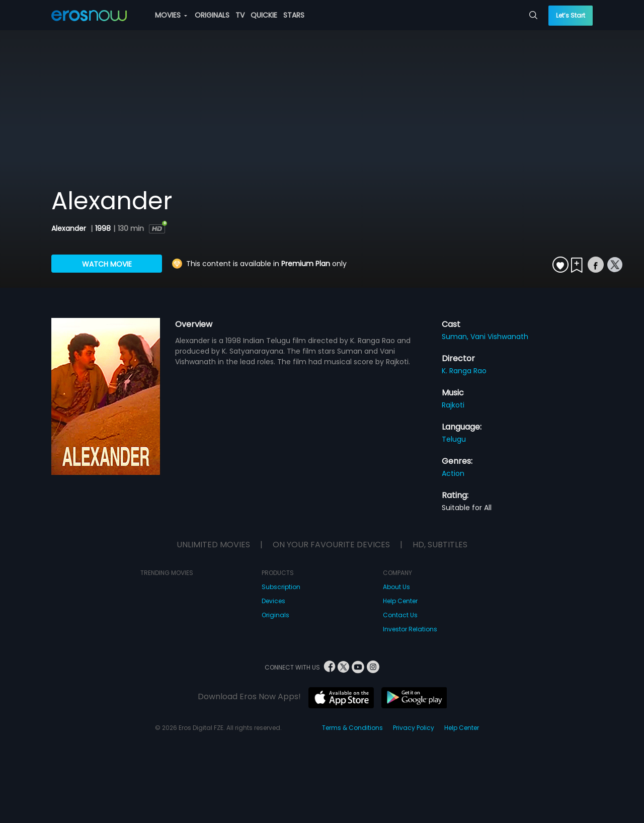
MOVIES (171, 15)
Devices (273, 601)
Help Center (400, 601)
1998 (103, 228)
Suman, (456, 337)
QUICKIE (264, 15)
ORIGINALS (212, 15)
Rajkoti (453, 405)
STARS (294, 15)
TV (240, 15)
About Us (396, 587)
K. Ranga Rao (464, 371)
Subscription (281, 587)
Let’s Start (571, 15)
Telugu (454, 439)
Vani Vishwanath (499, 337)
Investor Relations (410, 629)
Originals (275, 615)
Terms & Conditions (352, 728)
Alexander (70, 228)
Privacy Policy (414, 728)
